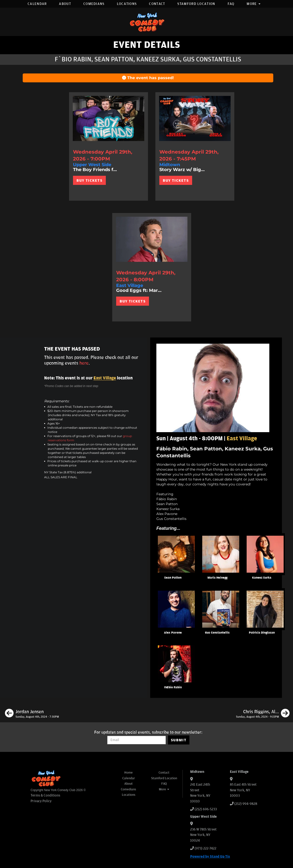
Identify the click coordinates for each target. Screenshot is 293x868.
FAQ (231, 4)
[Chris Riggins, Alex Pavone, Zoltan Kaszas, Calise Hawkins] (263, 714)
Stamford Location (196, 4)
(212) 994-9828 (246, 804)
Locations (127, 4)
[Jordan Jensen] (32, 714)
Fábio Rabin (173, 687)
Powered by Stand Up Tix (210, 857)
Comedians (94, 4)
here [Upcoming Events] (84, 363)
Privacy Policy (41, 801)
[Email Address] (137, 740)
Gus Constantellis (217, 633)
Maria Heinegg (217, 578)
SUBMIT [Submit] (179, 740)
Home (128, 773)
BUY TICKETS (89, 180)
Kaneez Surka (262, 578)
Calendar (37, 4)
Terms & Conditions (45, 795)
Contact (157, 4)
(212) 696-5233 (206, 809)
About (65, 4)
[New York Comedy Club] (146, 22)
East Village (105, 378)
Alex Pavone (173, 633)
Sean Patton (173, 578)
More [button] (254, 4)
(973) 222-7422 (205, 848)
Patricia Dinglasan (262, 633)
